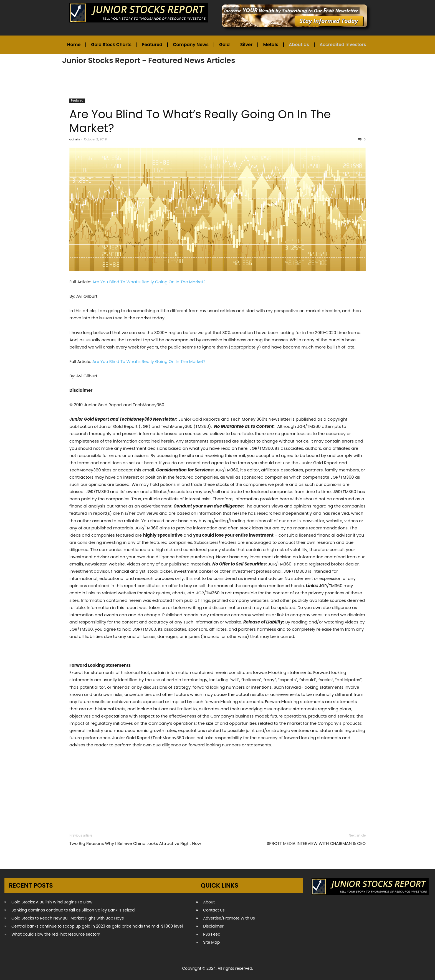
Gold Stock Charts (111, 45)
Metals (270, 45)
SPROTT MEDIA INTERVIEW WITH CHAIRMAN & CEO (316, 843)
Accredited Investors (343, 45)
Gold (224, 45)
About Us (299, 45)
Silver (246, 45)
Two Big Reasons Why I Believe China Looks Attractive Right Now (135, 843)
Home (74, 45)
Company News (191, 45)
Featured (152, 45)
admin (74, 139)
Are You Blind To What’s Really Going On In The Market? (200, 121)
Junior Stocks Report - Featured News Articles (149, 60)
